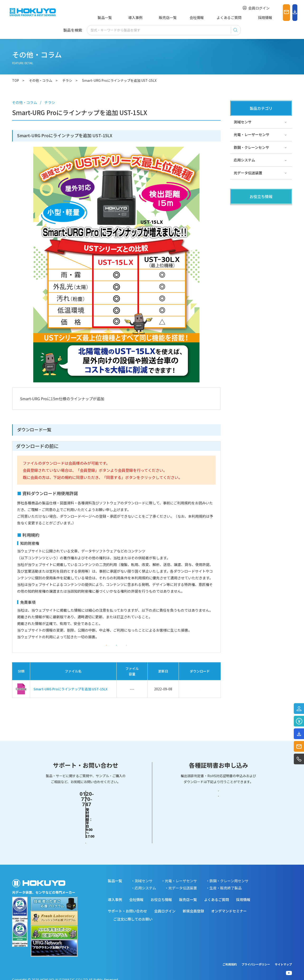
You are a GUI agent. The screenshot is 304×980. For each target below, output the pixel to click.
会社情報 (178, 17)
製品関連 (241, 210)
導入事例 (127, 17)
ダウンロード (200, 700)
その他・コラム (246, 223)
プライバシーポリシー (256, 958)
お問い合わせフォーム (86, 827)
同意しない (162, 651)
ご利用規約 (230, 958)
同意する (116, 651)
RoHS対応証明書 (218, 827)
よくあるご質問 (207, 17)
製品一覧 (104, 17)
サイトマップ (283, 958)
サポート (241, 236)
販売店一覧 (153, 17)
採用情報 (236, 17)
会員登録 (71, 651)
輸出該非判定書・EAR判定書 (218, 808)
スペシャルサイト (248, 248)
